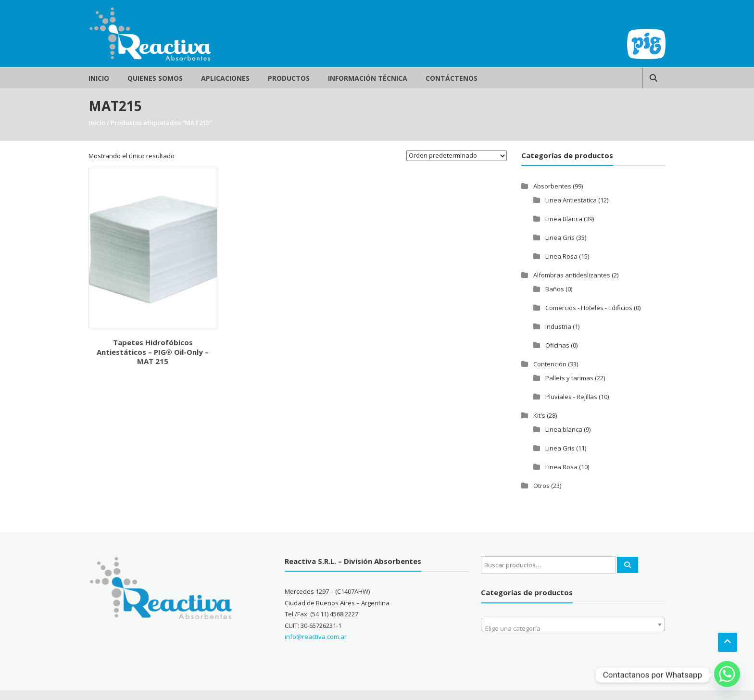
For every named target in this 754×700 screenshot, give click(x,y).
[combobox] (573, 625)
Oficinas (557, 345)
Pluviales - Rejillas (571, 397)
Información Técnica (368, 78)
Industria (558, 326)
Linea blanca (564, 429)
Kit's (539, 415)
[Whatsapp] (727, 675)
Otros (541, 486)
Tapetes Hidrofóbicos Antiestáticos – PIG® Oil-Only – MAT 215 (153, 352)
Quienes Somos (155, 78)
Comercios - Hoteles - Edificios (589, 308)
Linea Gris (560, 237)
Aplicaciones (225, 78)
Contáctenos (452, 78)
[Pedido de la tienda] (457, 156)
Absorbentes (552, 186)
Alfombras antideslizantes (572, 275)
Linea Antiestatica (571, 200)
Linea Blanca (564, 219)
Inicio (99, 78)
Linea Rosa (561, 256)
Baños (555, 289)
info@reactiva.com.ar (316, 637)
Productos (289, 78)
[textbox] (573, 628)
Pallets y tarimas (569, 378)
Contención (550, 364)
